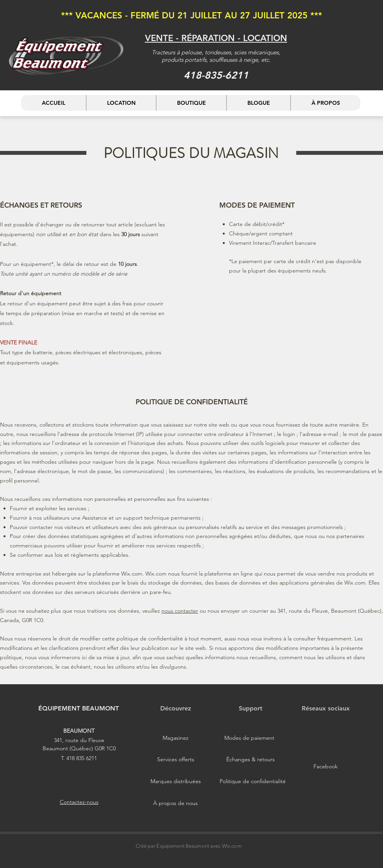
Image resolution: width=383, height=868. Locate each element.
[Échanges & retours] (251, 759)
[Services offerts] (175, 759)
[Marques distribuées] (175, 781)
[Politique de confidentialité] (253, 781)
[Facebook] (326, 766)
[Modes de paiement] (249, 738)
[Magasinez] (175, 738)
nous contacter (180, 611)
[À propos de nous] (175, 803)
